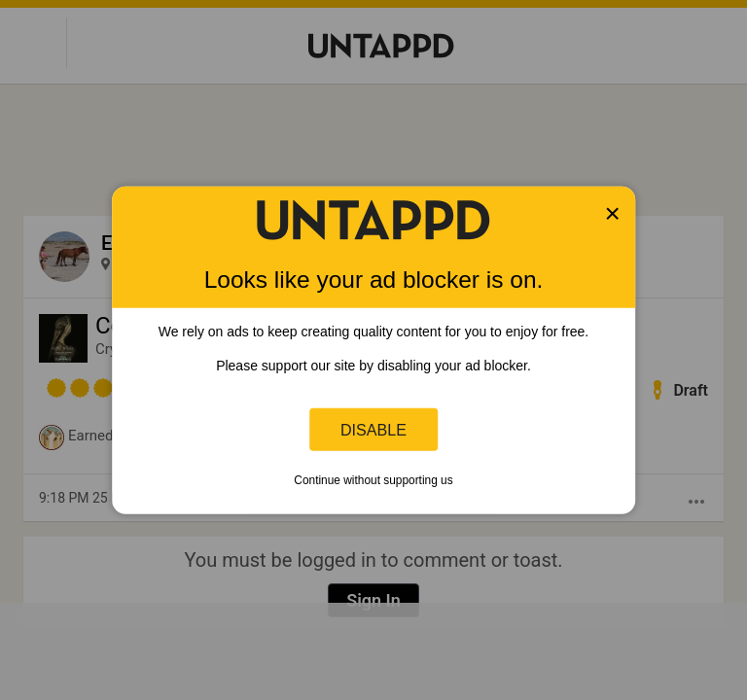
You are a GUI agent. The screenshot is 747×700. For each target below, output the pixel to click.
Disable (373, 429)
